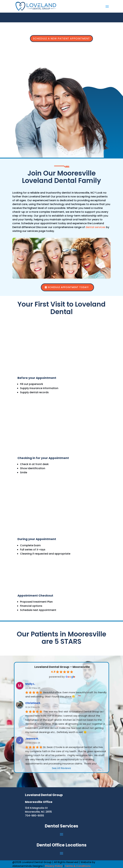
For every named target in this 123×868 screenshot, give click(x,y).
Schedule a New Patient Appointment (61, 39)
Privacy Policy (54, 866)
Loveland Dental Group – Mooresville (62, 667)
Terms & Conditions (78, 866)
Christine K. (33, 703)
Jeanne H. (32, 739)
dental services (95, 227)
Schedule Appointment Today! (68, 287)
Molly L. (30, 684)
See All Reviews (61, 768)
